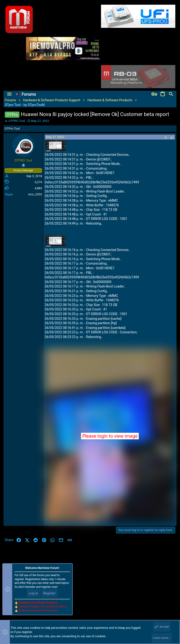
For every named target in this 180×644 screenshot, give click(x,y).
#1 (172, 138)
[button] (9, 94)
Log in (33, 593)
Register (49, 593)
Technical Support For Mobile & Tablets (42, 606)
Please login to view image (110, 436)
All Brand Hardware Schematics (38, 610)
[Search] (171, 94)
